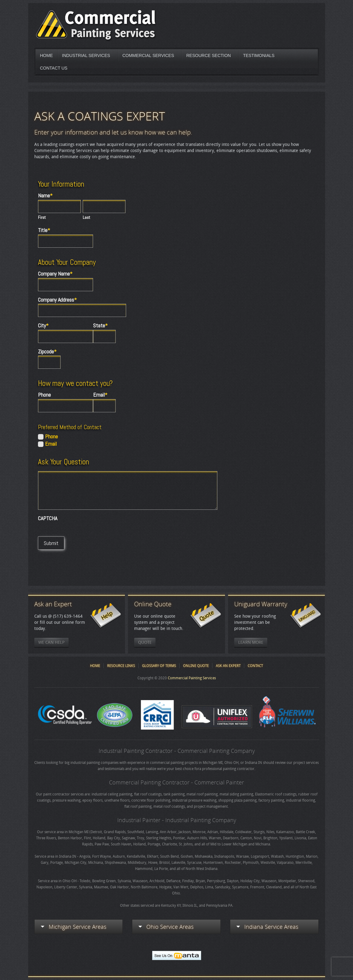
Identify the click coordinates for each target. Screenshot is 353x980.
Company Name (55, 274)
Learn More (251, 642)
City (43, 326)
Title (44, 230)
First (42, 217)
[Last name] (104, 206)
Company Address (57, 300)
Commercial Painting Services (192, 678)
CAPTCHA (48, 518)
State (100, 326)
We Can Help (51, 642)
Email (100, 395)
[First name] (59, 206)
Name (45, 196)
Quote (145, 642)
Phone (44, 395)
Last (86, 217)
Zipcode (47, 352)
